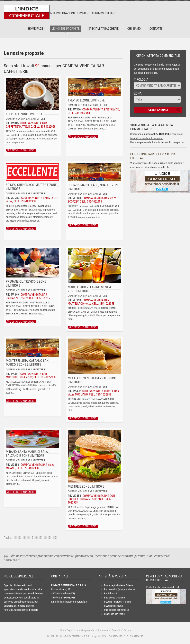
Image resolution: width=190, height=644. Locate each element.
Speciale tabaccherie (103, 29)
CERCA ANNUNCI (158, 110)
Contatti (154, 29)
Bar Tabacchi (110, 594)
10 (55, 538)
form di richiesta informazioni (147, 138)
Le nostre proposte (66, 29)
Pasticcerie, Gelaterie (114, 598)
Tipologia (141, 80)
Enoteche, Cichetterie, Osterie (118, 585)
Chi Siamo (133, 29)
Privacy (127, 630)
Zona (138, 93)
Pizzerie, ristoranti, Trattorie (117, 602)
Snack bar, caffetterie (114, 614)
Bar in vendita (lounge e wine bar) (120, 589)
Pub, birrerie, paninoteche (116, 610)
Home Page (37, 29)
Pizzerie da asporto (113, 606)
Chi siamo (103, 630)
